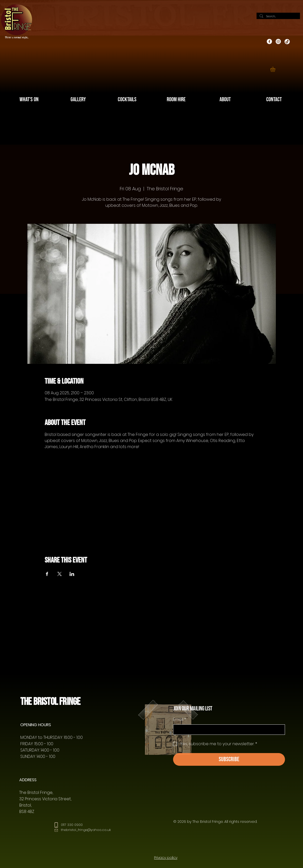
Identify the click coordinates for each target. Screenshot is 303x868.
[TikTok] (287, 41)
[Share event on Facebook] (47, 574)
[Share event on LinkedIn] (72, 574)
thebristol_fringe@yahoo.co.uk (86, 830)
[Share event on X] (60, 574)
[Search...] (278, 16)
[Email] (228, 729)
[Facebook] (269, 41)
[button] (276, 69)
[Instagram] (278, 41)
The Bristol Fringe (50, 702)
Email (180, 720)
